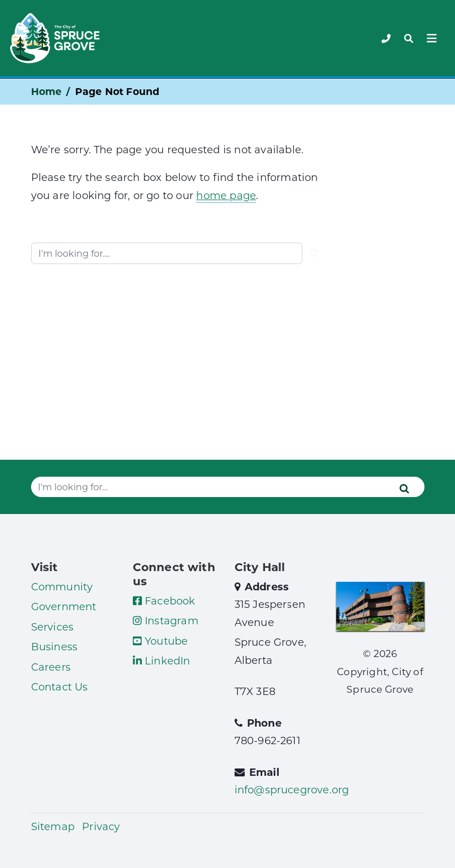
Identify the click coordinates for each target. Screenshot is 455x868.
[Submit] (314, 253)
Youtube (161, 641)
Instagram (166, 620)
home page (226, 195)
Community (62, 586)
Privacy (101, 826)
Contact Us (60, 686)
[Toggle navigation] (409, 38)
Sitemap (53, 826)
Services (53, 627)
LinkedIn (162, 660)
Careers (51, 667)
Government (64, 606)
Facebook (164, 601)
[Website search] (167, 253)
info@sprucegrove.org (292, 789)
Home (47, 91)
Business (55, 646)
